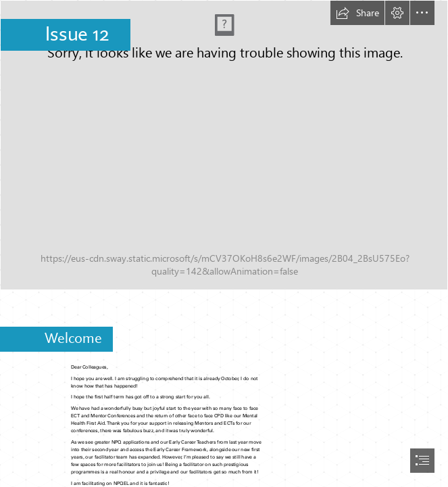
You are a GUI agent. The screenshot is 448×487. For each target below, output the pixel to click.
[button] (357, 13)
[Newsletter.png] (224, 145)
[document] (224, 243)
